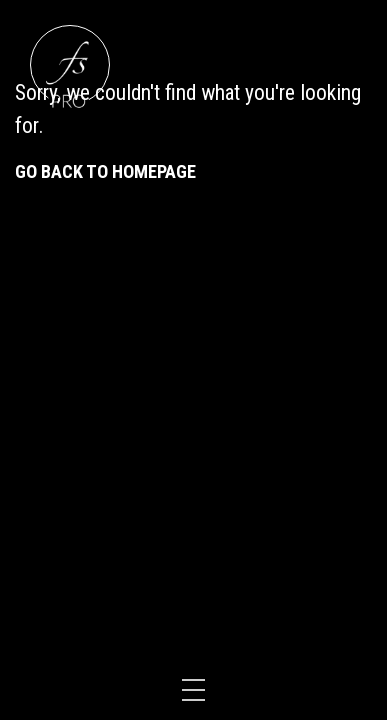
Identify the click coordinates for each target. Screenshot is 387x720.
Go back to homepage (105, 171)
